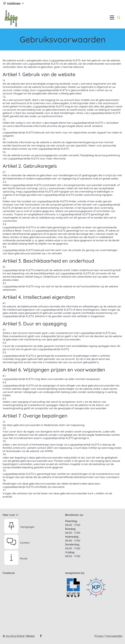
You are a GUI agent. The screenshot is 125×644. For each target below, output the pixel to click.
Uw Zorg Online (15, 636)
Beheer (31, 636)
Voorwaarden (114, 636)
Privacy (99, 636)
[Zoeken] (119, 18)
